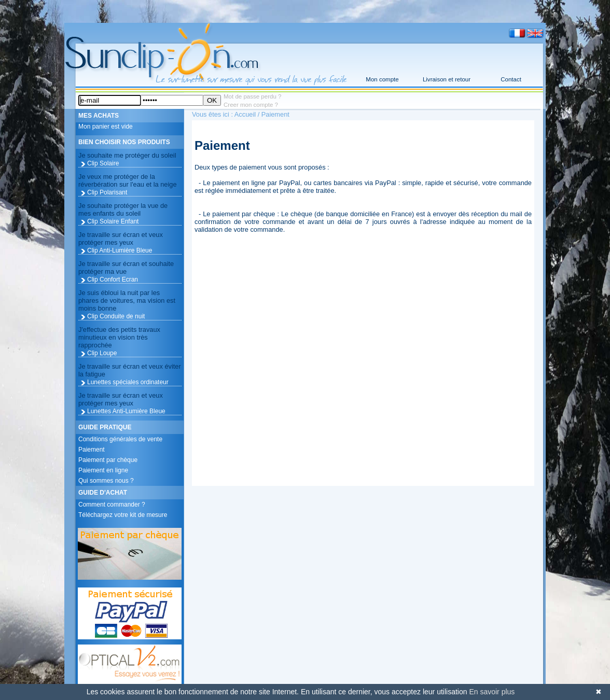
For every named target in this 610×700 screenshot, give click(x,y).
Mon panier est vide (106, 127)
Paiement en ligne (103, 470)
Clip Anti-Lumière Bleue (120, 250)
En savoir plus (492, 692)
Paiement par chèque (108, 460)
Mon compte (382, 79)
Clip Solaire (103, 163)
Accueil (245, 114)
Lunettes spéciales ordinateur (128, 382)
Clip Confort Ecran (113, 279)
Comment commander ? (112, 505)
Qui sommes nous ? (106, 481)
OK (212, 100)
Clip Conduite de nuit (116, 316)
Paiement (92, 450)
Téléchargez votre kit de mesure (123, 515)
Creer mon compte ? (251, 105)
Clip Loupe (102, 353)
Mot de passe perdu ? (252, 96)
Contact (511, 79)
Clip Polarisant (107, 192)
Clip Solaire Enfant (113, 221)
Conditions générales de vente (120, 439)
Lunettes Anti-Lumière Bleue (126, 411)
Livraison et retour (447, 79)
